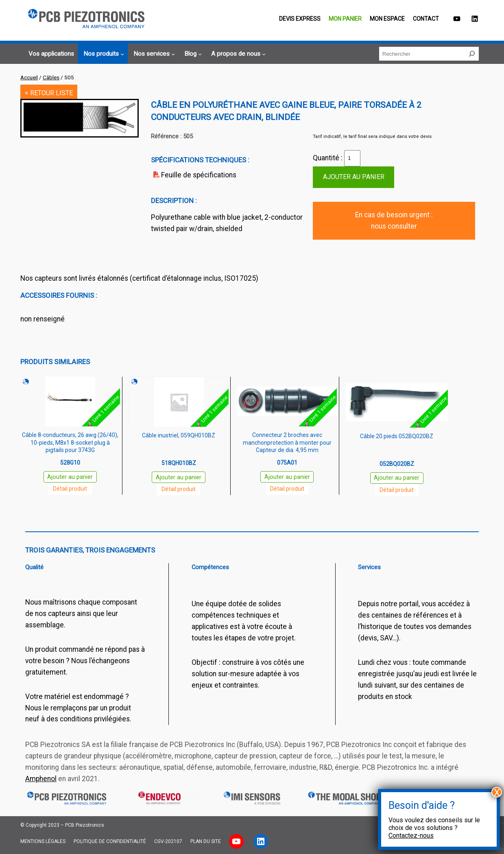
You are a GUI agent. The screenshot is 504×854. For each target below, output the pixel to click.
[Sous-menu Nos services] (153, 54)
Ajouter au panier (354, 177)
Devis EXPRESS (300, 19)
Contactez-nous (411, 835)
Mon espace (387, 19)
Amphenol (41, 779)
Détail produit (70, 489)
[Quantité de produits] (352, 158)
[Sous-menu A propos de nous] (237, 54)
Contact (426, 19)
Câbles (51, 77)
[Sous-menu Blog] (192, 54)
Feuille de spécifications (199, 175)
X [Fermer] (497, 792)
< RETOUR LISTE (49, 93)
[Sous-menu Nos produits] (103, 54)
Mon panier (345, 19)
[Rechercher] (472, 54)
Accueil (29, 77)
